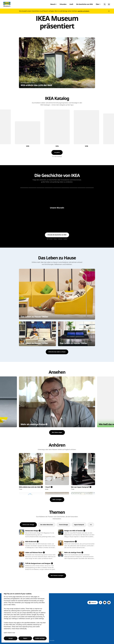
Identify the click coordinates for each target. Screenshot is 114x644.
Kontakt (52, 641)
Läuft (71, 4)
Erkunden (63, 4)
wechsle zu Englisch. (84, 11)
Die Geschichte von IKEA (84, 4)
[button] (105, 4)
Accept (11, 638)
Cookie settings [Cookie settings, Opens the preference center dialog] (40, 638)
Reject (25, 638)
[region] (25, 617)
